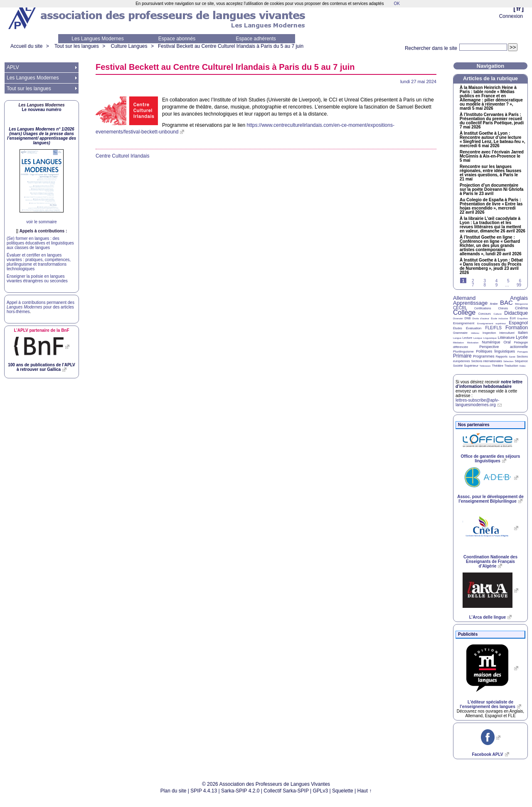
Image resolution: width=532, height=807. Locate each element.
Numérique (491, 342)
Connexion (511, 16)
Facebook (487, 754)
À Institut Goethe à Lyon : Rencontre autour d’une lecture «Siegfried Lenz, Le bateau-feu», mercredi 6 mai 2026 (492, 140)
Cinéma (521, 308)
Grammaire (460, 333)
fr (518, 9)
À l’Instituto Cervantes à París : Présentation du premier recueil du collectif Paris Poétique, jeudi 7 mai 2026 (492, 121)
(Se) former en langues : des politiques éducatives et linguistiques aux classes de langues (40, 243)
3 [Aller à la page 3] (485, 281)
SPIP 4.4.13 (204, 791)
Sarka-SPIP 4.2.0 (240, 791)
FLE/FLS (493, 328)
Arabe (494, 304)
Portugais (523, 352)
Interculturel (507, 333)
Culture (497, 314)
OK (397, 4)
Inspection (489, 333)
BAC (506, 302)
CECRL (460, 308)
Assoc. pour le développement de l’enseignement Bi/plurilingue (490, 499)
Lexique (478, 338)
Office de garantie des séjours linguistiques (491, 459)
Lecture (467, 338)
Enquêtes (523, 318)
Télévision (485, 366)
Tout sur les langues (77, 46)
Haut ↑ (365, 791)
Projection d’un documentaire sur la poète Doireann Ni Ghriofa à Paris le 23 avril (491, 190)
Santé (512, 357)
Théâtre (498, 366)
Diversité (458, 318)
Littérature (506, 338)
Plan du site (174, 791)
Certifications (483, 308)
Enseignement (464, 323)
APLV (13, 67)
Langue (457, 338)
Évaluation (474, 328)
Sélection (509, 361)
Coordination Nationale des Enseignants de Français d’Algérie (490, 561)
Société (458, 366)
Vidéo (522, 366)
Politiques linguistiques (495, 351)
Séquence (521, 361)
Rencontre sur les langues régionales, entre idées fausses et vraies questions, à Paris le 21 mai (490, 173)
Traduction (511, 366)
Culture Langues (129, 46)
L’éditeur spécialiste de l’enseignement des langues (487, 704)
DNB (468, 318)
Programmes (484, 356)
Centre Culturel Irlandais (122, 156)
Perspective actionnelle (504, 347)
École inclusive (499, 318)
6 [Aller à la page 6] (520, 281)
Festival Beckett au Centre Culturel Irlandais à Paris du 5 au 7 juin (231, 46)
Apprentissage (470, 303)
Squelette (343, 791)
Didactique (516, 313)
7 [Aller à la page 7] (473, 285)
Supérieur (471, 366)
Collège (464, 312)
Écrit (512, 318)
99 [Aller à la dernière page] (519, 285)
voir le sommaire (41, 222)
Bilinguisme (521, 304)
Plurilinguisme (463, 352)
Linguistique (490, 338)
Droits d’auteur (481, 318)
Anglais (519, 298)
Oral (507, 342)
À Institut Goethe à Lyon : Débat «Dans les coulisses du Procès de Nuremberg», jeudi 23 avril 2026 (491, 267)
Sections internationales (487, 361)
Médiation (458, 343)
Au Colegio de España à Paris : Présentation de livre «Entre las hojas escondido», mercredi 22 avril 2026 (491, 206)
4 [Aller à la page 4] (497, 281)
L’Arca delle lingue (488, 617)
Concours (485, 314)
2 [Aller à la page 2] (473, 281)
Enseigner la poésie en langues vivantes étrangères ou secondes (37, 279)
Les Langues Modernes (97, 39)
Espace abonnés (177, 39)
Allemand (464, 298)
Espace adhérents (256, 39)
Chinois (503, 308)
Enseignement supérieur (491, 323)
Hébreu (475, 333)
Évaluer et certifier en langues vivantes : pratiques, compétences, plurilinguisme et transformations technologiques (39, 262)
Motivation (473, 343)
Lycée (522, 337)
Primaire (462, 356)
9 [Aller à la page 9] (497, 285)
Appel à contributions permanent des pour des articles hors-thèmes (41, 307)
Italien (523, 333)
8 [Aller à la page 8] (485, 285)
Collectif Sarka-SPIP (286, 791)
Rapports (502, 357)
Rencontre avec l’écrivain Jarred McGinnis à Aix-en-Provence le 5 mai (492, 156)
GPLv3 (321, 791)
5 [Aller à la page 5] (508, 281)
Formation (517, 328)
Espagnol (518, 323)
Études (458, 328)
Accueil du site (26, 46)
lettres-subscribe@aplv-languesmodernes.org (477, 402)
